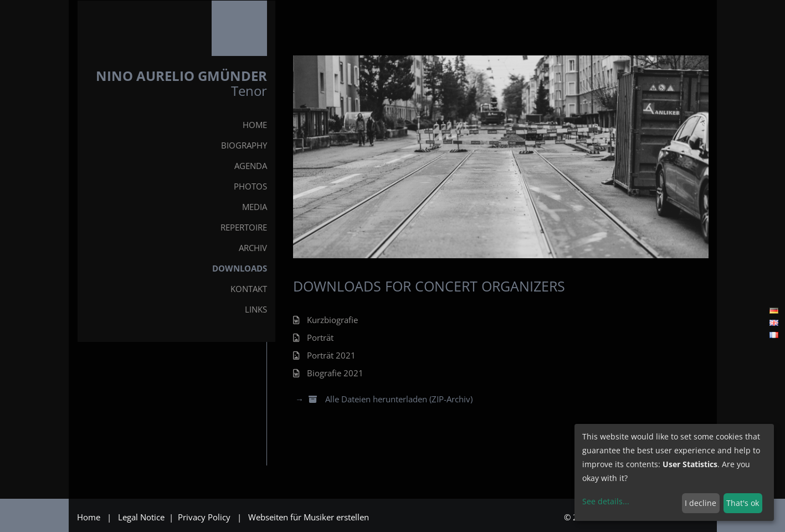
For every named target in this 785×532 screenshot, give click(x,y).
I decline (701, 503)
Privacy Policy (205, 517)
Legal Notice (142, 517)
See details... (606, 501)
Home (89, 517)
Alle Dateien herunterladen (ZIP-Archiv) (389, 399)
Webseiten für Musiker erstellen (309, 517)
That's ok (743, 503)
